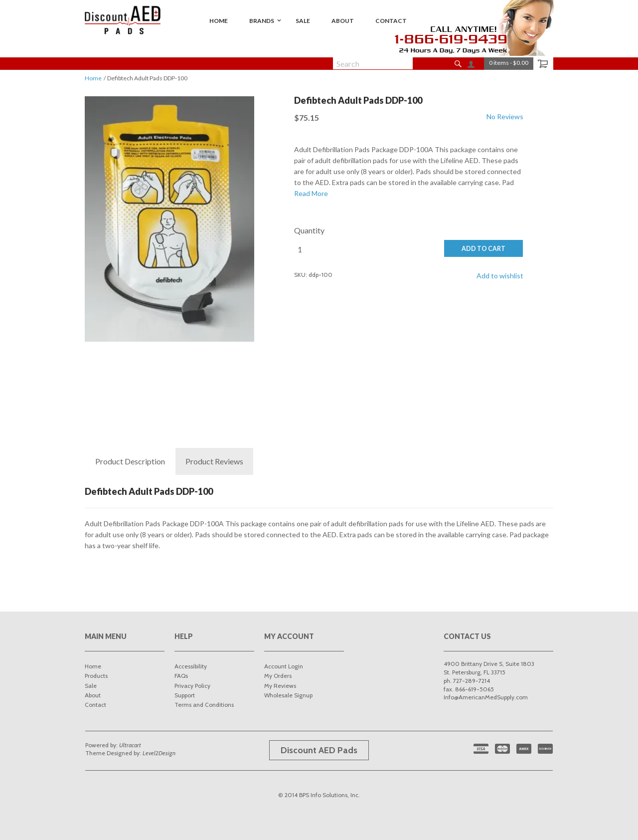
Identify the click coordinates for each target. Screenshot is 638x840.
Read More (311, 193)
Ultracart (130, 745)
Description (130, 461)
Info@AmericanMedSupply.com (486, 697)
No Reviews (505, 116)
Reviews (214, 461)
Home (93, 78)
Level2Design (159, 753)
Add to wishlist (500, 276)
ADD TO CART (483, 249)
